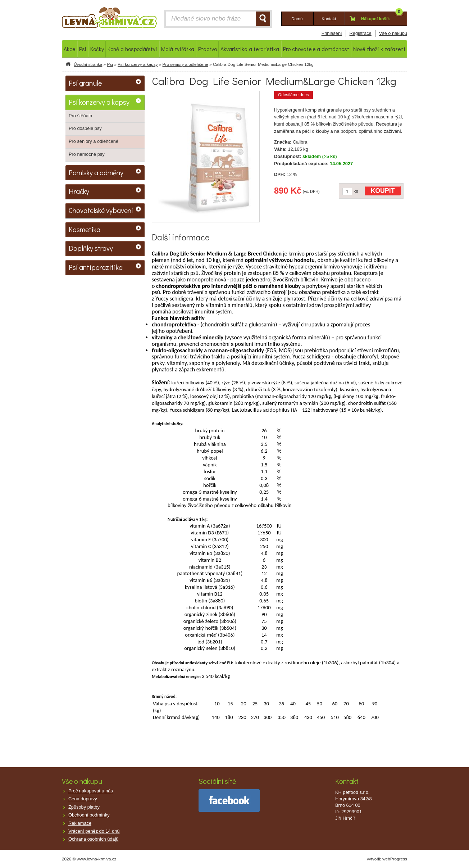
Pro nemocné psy (87, 154)
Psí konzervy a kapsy (138, 64)
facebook (229, 801)
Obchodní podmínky (89, 815)
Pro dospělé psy (85, 128)
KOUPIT (383, 191)
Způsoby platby (84, 807)
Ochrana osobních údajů (93, 839)
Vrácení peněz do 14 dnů (94, 831)
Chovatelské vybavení (101, 210)
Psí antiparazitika (96, 267)
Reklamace (80, 823)
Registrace (361, 33)
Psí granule (85, 83)
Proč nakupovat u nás (91, 791)
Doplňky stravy (91, 248)
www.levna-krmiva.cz (97, 859)
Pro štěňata (80, 116)
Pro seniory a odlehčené (185, 64)
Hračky (79, 191)
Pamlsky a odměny (96, 172)
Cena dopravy (83, 799)
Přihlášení (332, 33)
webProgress (395, 859)
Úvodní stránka (88, 64)
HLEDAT (263, 19)
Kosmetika (85, 229)
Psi (110, 64)
